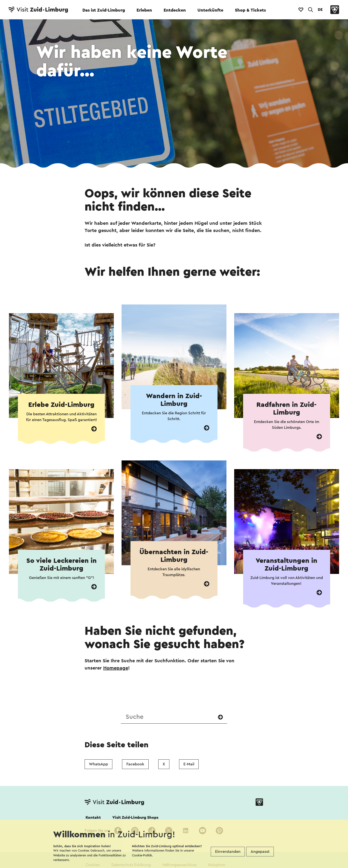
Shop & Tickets (250, 10)
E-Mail (189, 764)
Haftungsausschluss (179, 865)
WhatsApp (98, 764)
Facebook (135, 764)
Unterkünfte (210, 10)
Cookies (93, 865)
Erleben (144, 10)
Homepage (116, 668)
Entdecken (175, 10)
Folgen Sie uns (97, 831)
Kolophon (217, 865)
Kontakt (93, 818)
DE (320, 10)
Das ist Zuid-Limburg (104, 10)
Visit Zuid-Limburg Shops (135, 818)
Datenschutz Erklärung (131, 865)
